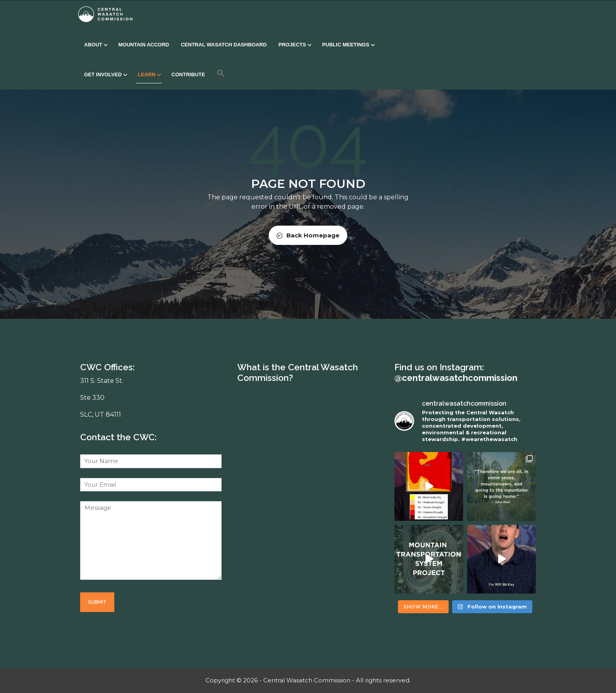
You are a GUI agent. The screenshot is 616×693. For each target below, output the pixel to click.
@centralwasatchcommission (456, 378)
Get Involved (105, 74)
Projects (294, 45)
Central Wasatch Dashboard (224, 45)
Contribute (188, 74)
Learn (149, 74)
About (95, 45)
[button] (221, 73)
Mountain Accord (144, 45)
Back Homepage (308, 235)
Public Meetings (348, 45)
